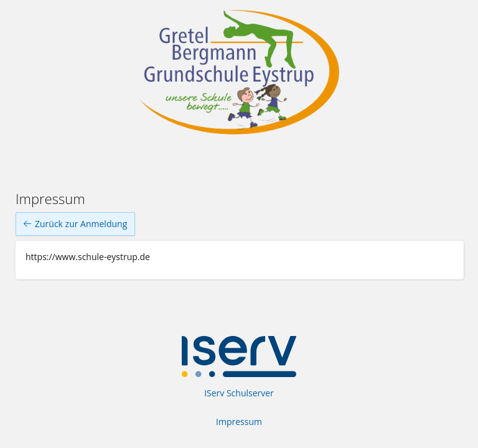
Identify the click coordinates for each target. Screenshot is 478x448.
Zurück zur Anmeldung (75, 224)
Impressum (239, 422)
